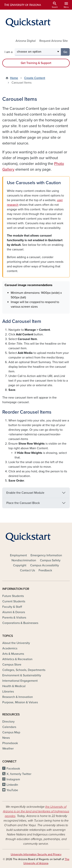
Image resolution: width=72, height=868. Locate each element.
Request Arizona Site (54, 41)
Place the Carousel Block (23, 503)
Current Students (14, 601)
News (6, 738)
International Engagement (20, 681)
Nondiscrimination (24, 560)
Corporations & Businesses (20, 623)
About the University (16, 643)
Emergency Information (46, 555)
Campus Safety (50, 560)
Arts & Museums (13, 654)
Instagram (13, 779)
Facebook (13, 769)
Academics (10, 648)
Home (14, 78)
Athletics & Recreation (17, 659)
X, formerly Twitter (19, 774)
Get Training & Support (36, 63)
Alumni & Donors (14, 612)
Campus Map (11, 732)
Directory (8, 722)
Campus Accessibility (45, 565)
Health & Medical (14, 686)
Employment (18, 555)
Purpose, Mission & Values (20, 702)
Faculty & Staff (12, 607)
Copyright (20, 565)
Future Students (13, 596)
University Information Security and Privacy (36, 854)
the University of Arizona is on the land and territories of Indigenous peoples (36, 811)
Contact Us (27, 570)
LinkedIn (12, 785)
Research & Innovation (18, 697)
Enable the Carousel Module (25, 493)
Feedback (45, 570)
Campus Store (12, 665)
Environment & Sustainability (22, 675)
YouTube (12, 790)
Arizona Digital (26, 41)
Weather (8, 749)
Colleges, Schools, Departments (24, 670)
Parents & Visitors (14, 618)
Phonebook (10, 743)
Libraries (8, 692)
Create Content (35, 78)
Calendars (9, 727)
